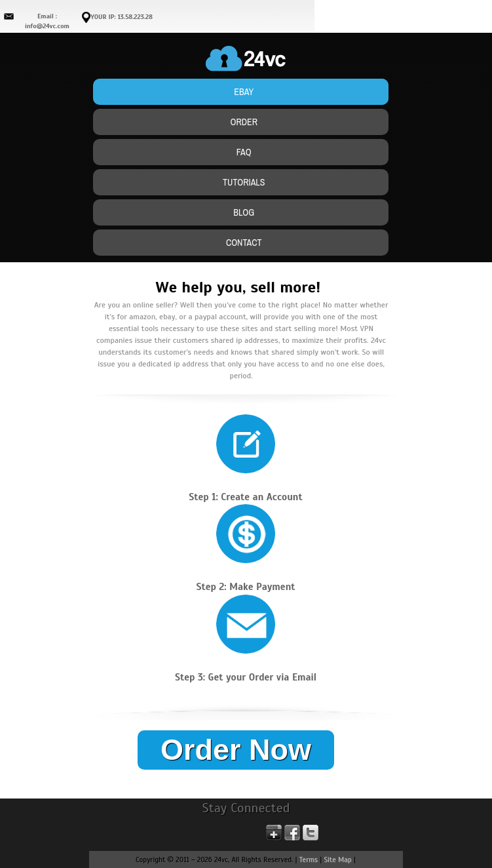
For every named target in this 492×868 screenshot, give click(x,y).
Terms (309, 859)
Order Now (236, 750)
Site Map (338, 859)
